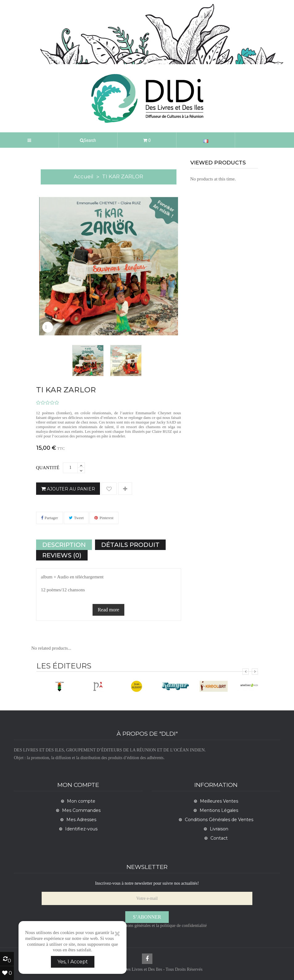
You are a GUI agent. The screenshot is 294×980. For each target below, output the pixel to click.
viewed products (218, 163)
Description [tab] (64, 545)
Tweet (79, 518)
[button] (88, 140)
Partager (51, 518)
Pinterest (106, 518)
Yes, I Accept (73, 962)
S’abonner (147, 917)
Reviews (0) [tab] (62, 555)
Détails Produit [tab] (130, 545)
